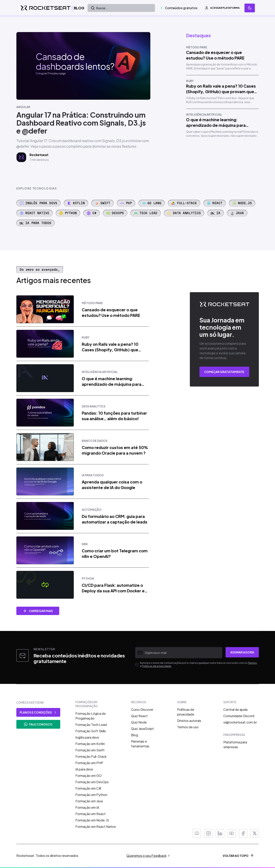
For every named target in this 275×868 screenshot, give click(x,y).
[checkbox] (137, 665)
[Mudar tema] (250, 8)
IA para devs (84, 769)
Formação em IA (87, 807)
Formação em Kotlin (90, 744)
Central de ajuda (235, 709)
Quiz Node (139, 722)
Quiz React (139, 716)
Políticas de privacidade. (157, 666)
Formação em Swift (90, 750)
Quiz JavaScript (142, 729)
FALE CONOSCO (38, 724)
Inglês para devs (87, 737)
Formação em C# (88, 788)
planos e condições (38, 712)
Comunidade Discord (239, 716)
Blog (135, 735)
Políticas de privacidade (186, 712)
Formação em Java (89, 801)
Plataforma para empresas (235, 744)
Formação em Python (91, 795)
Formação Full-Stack (91, 756)
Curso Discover (142, 709)
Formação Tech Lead (91, 725)
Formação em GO (89, 776)
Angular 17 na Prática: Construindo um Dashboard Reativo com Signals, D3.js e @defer (81, 123)
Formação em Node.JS (92, 820)
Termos (252, 663)
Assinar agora (242, 652)
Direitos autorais (189, 721)
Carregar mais (38, 611)
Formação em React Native (96, 827)
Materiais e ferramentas (140, 744)
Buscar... (99, 8)
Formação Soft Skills (91, 731)
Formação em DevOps (92, 782)
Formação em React (90, 814)
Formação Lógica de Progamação (91, 716)
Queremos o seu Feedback (148, 856)
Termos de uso (188, 727)
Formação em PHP (89, 763)
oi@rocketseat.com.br (240, 722)
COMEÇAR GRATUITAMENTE (224, 372)
